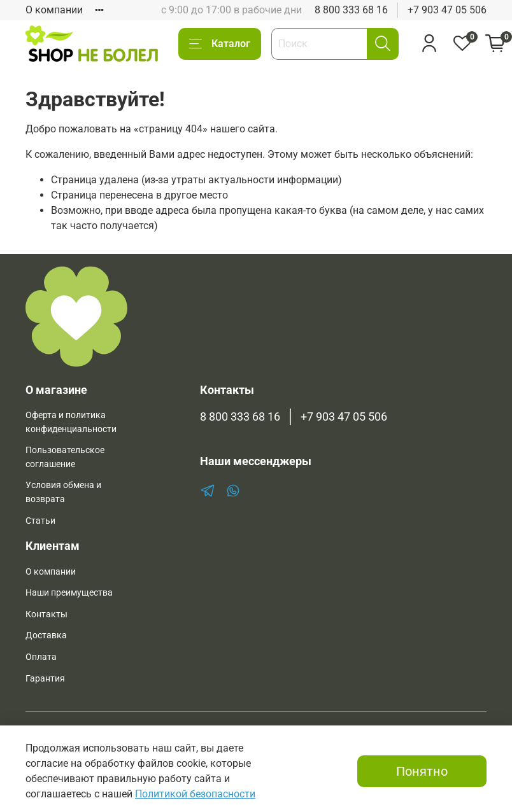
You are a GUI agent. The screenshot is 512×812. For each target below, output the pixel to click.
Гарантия (45, 679)
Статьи (40, 521)
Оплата (41, 657)
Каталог (220, 44)
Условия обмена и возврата (63, 492)
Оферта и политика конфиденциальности (71, 422)
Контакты (46, 614)
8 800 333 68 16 (351, 10)
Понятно (422, 771)
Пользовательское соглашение (65, 457)
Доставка (46, 635)
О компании (54, 10)
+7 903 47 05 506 (447, 10)
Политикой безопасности (195, 794)
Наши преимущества (69, 593)
